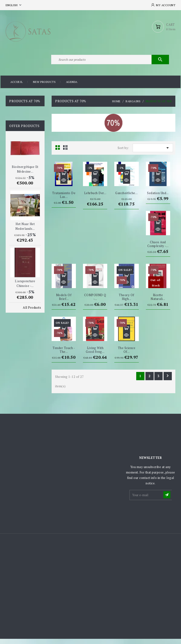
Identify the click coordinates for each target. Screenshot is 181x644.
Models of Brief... (64, 302)
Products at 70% (25, 106)
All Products (32, 313)
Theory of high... (127, 302)
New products (44, 87)
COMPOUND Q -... (95, 302)
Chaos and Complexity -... (158, 249)
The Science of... (127, 355)
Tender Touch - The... (64, 355)
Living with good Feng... (95, 355)
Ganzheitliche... (126, 198)
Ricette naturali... (158, 302)
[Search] (109, 63)
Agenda (72, 87)
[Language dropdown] (14, 5)
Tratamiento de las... (64, 200)
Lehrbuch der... (95, 198)
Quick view (64, 185)
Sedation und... (158, 198)
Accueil (17, 87)
